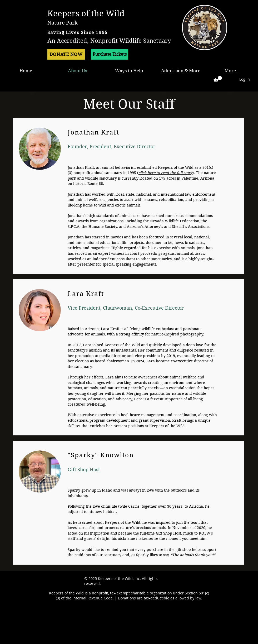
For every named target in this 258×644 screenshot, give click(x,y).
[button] (218, 79)
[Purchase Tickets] (110, 54)
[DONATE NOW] (66, 54)
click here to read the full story (165, 173)
